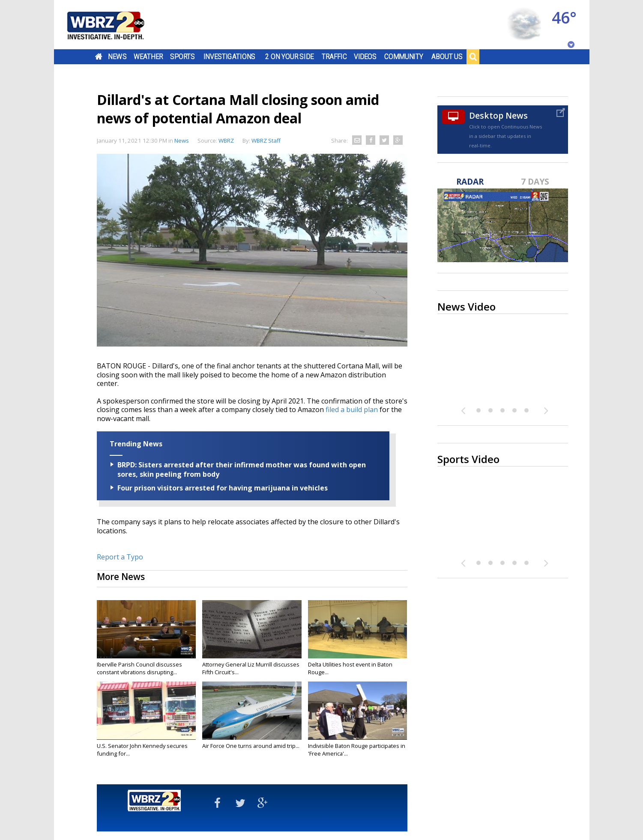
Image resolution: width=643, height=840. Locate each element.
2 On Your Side (289, 57)
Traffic (334, 57)
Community (404, 57)
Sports (182, 57)
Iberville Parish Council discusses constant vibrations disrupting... (139, 668)
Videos (365, 57)
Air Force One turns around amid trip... (251, 746)
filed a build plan (352, 410)
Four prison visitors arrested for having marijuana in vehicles (223, 488)
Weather (148, 57)
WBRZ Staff (266, 140)
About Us (447, 57)
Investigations (229, 57)
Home (98, 57)
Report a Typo (120, 557)
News (117, 57)
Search (473, 57)
